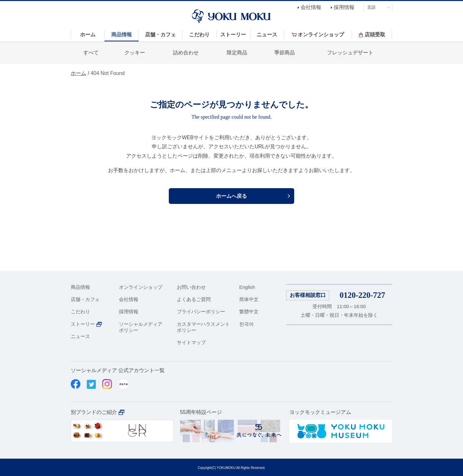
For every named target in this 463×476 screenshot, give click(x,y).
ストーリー (83, 324)
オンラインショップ (141, 287)
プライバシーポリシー (201, 311)
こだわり (80, 311)
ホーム (78, 73)
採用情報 (344, 7)
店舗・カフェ (85, 299)
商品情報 (80, 287)
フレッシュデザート (350, 53)
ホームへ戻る (232, 196)
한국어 (246, 324)
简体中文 (249, 299)
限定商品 (237, 53)
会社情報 (311, 7)
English (247, 287)
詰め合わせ (186, 53)
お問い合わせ (191, 287)
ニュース (80, 336)
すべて (91, 53)
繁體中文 (249, 311)
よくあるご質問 (194, 299)
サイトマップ (191, 342)
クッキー (135, 53)
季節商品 (285, 53)
